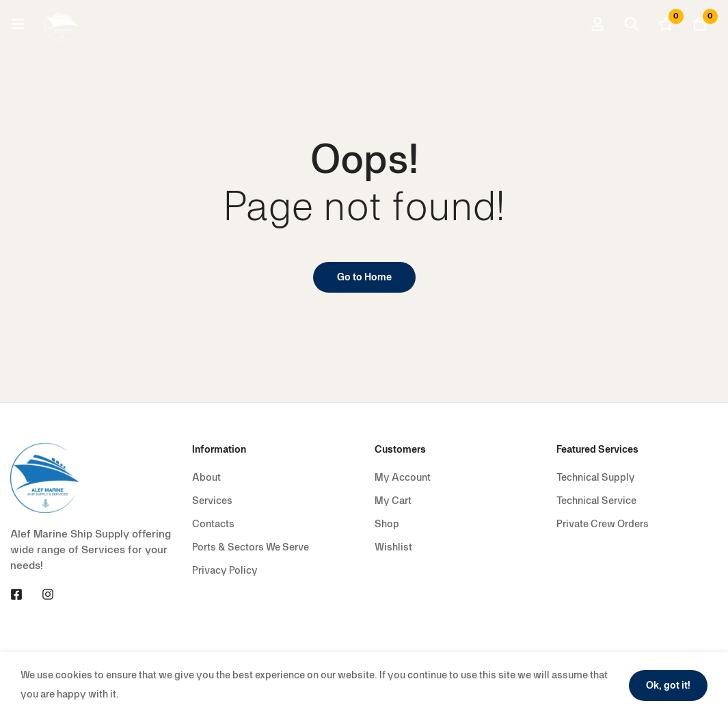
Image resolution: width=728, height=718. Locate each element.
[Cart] (700, 24)
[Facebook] (16, 594)
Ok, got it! (668, 686)
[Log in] (597, 24)
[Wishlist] (666, 24)
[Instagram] (48, 594)
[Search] (632, 24)
